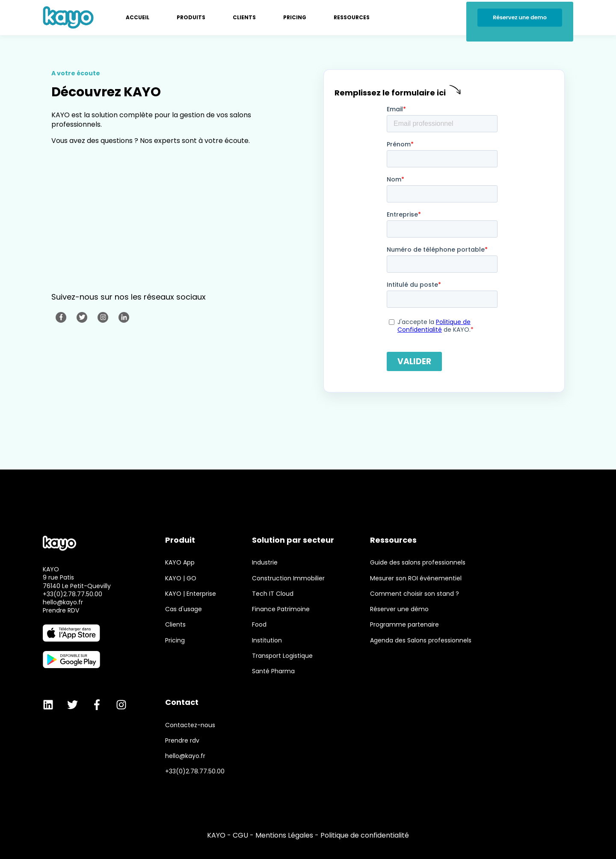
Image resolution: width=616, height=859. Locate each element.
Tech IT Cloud (273, 594)
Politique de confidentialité (365, 835)
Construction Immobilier (288, 578)
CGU (240, 835)
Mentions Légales (284, 835)
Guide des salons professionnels (418, 563)
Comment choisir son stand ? (415, 594)
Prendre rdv (182, 741)
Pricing (175, 641)
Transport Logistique (282, 656)
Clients (175, 625)
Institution (267, 641)
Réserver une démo (399, 609)
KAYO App (180, 563)
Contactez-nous (190, 725)
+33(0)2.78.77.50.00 (73, 594)
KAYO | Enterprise (191, 594)
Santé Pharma (273, 671)
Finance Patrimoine (281, 609)
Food (259, 625)
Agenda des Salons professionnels (421, 641)
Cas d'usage (184, 609)
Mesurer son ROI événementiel (416, 578)
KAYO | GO (181, 578)
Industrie (265, 563)
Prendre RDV (61, 610)
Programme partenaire (404, 625)
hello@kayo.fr (63, 602)
